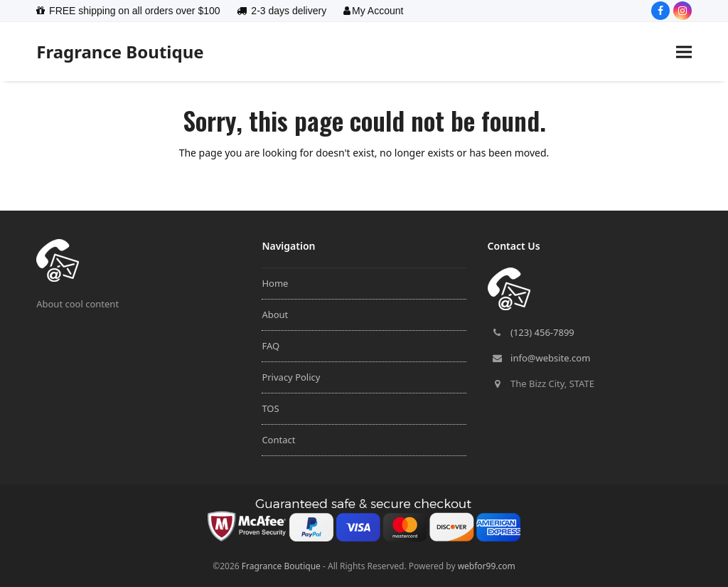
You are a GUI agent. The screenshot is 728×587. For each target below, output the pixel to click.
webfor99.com (487, 566)
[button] (684, 52)
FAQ (271, 346)
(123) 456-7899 (542, 332)
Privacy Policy (291, 377)
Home (275, 283)
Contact (278, 440)
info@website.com (550, 358)
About (275, 314)
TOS (270, 408)
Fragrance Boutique (120, 52)
